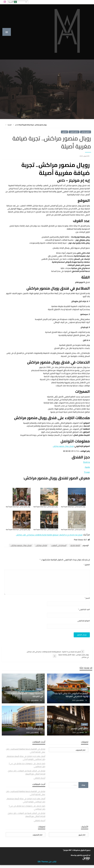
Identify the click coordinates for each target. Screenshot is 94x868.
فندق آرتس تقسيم (80, 728)
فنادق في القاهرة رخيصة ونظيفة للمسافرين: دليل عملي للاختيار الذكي (26, 750)
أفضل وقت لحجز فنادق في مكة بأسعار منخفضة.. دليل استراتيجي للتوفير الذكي (26, 758)
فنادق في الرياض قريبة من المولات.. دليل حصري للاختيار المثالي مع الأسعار (27, 772)
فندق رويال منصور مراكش (63, 446)
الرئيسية (10, 125)
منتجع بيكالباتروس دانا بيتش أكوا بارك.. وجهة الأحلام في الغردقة (71, 695)
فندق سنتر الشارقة (34, 728)
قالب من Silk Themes (47, 862)
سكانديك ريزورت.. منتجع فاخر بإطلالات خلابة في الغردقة (24, 695)
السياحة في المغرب (59, 545)
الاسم (87, 598)
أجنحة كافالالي (39, 778)
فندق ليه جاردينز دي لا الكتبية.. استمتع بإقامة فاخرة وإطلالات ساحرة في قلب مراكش (49, 535)
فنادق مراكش (86, 132)
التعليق (87, 565)
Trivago (87, 472)
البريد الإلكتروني (84, 609)
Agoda (87, 467)
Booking (87, 462)
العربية (13, 2)
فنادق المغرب (74, 132)
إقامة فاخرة (75, 545)
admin (82, 700)
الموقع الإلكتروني (84, 621)
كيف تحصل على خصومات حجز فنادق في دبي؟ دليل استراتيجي (27, 765)
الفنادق (17, 125)
